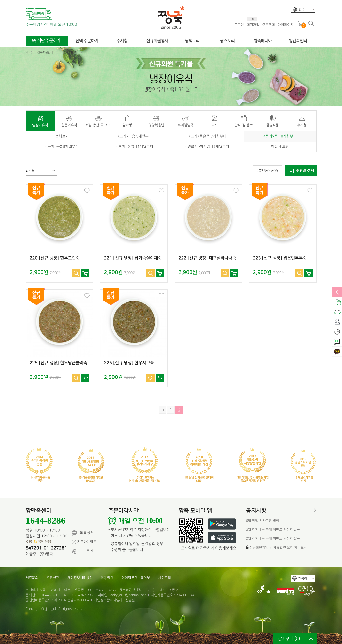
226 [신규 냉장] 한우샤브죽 (129, 363)
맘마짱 (127, 125)
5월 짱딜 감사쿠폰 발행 (263, 521)
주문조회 (269, 25)
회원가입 (253, 25)
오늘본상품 (337, 332)
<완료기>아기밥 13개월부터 (207, 147)
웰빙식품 (273, 125)
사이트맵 (165, 578)
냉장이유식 (40, 125)
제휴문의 (32, 578)
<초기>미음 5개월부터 (135, 136)
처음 (163, 410)
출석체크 (337, 322)
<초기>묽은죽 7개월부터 (207, 136)
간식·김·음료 (244, 125)
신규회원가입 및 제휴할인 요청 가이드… (278, 548)
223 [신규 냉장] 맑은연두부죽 (280, 258)
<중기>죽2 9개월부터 (62, 147)
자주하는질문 (84, 542)
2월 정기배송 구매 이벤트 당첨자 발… (273, 539)
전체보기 (62, 136)
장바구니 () (289, 639)
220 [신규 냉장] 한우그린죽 (55, 258)
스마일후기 (337, 312)
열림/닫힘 (337, 292)
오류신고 (53, 578)
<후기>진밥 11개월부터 (135, 147)
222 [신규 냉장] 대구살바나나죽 (207, 258)
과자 (215, 125)
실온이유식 (69, 125)
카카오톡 (337, 352)
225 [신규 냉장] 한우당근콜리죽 (58, 363)
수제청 (302, 125)
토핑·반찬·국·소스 (98, 125)
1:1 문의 (337, 342)
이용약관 (107, 578)
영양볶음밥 (156, 125)
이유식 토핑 (280, 147)
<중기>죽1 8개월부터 (280, 136)
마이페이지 (286, 25)
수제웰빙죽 (186, 125)
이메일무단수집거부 (136, 578)
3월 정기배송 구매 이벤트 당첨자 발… (273, 530)
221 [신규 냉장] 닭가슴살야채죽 (133, 258)
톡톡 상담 (83, 533)
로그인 (239, 25)
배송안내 (337, 302)
